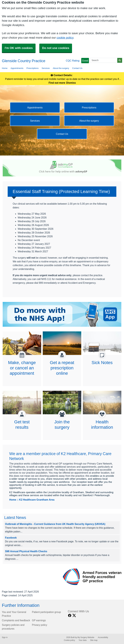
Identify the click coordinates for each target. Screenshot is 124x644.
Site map (94, 640)
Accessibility (103, 637)
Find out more (57, 83)
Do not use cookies (56, 48)
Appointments (17, 68)
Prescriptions (32, 68)
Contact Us (77, 68)
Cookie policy (69, 640)
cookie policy (65, 38)
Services (46, 68)
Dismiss (71, 83)
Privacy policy (40, 625)
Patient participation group (46, 612)
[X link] (74, 616)
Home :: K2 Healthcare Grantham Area (32, 500)
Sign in (5, 637)
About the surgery (61, 68)
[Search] (104, 60)
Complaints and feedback (16, 620)
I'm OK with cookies (19, 48)
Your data (83, 640)
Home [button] (5, 68)
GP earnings (39, 620)
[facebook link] (70, 616)
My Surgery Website (86, 637)
